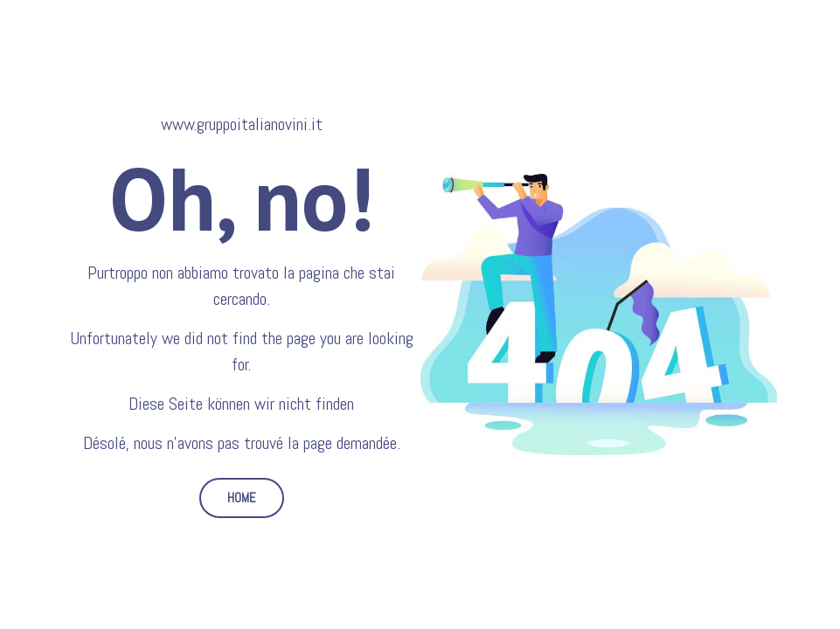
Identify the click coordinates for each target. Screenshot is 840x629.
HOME (242, 498)
